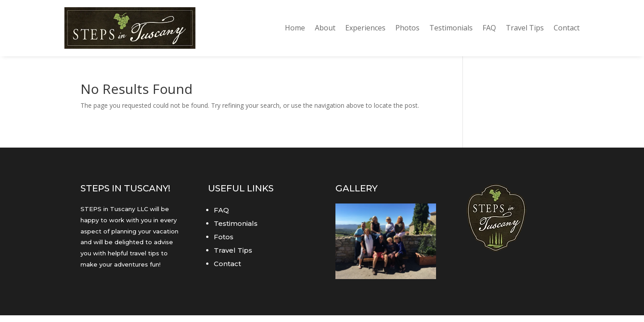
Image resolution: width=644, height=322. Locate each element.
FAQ (489, 28)
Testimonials (451, 28)
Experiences (365, 28)
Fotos (224, 237)
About (325, 28)
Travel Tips (525, 28)
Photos (407, 28)
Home (295, 28)
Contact (567, 28)
